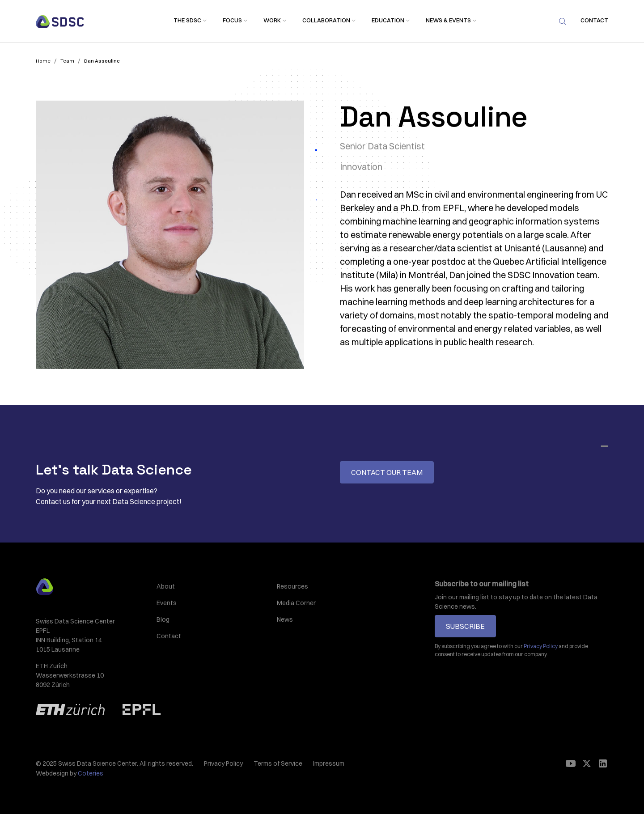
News (285, 619)
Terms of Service (278, 763)
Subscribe (465, 626)
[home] (60, 21)
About (166, 586)
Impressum (329, 763)
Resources (292, 586)
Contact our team (387, 472)
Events (167, 603)
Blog (163, 619)
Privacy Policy (223, 763)
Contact (169, 636)
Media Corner (296, 603)
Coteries (91, 773)
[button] (187, 21)
